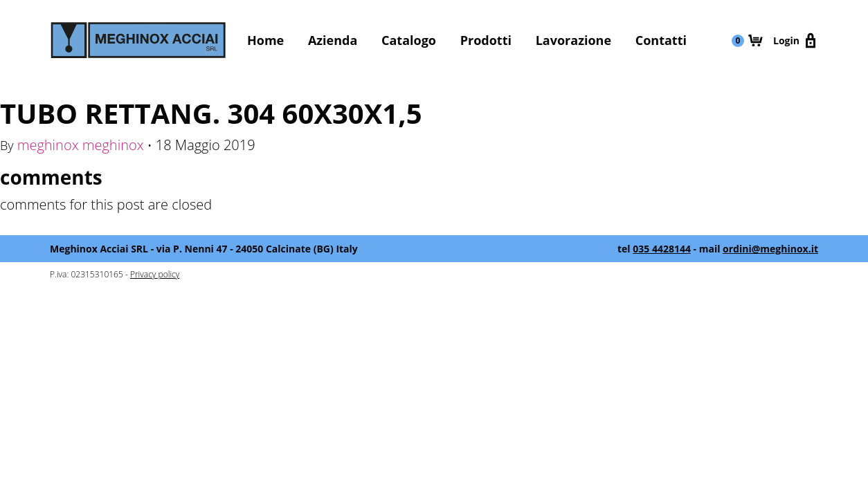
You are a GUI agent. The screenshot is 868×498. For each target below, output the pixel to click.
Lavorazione (573, 40)
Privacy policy (155, 274)
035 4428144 (662, 249)
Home (265, 40)
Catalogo (409, 40)
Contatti (661, 40)
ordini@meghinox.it (770, 249)
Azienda (333, 40)
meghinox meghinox (81, 145)
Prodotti (486, 40)
